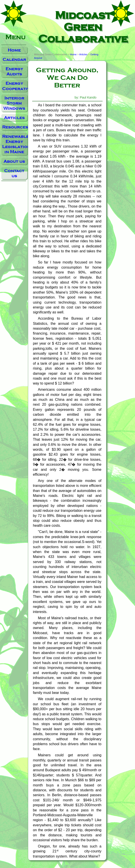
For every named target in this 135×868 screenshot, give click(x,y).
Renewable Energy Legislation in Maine (15, 144)
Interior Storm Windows (14, 103)
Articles (14, 118)
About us (14, 161)
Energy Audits (14, 71)
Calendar (14, 59)
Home (14, 50)
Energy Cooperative (15, 86)
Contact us (14, 173)
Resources (15, 127)
